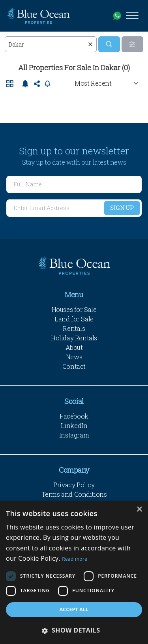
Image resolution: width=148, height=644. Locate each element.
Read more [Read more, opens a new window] (75, 559)
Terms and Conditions (74, 494)
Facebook (74, 416)
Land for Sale (74, 319)
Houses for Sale (74, 309)
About (74, 347)
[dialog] (74, 573)
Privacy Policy (74, 485)
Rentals (74, 328)
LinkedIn (74, 425)
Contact (74, 366)
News (74, 357)
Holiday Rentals (74, 338)
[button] (74, 630)
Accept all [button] (74, 609)
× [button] (139, 510)
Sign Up (122, 208)
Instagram (74, 435)
